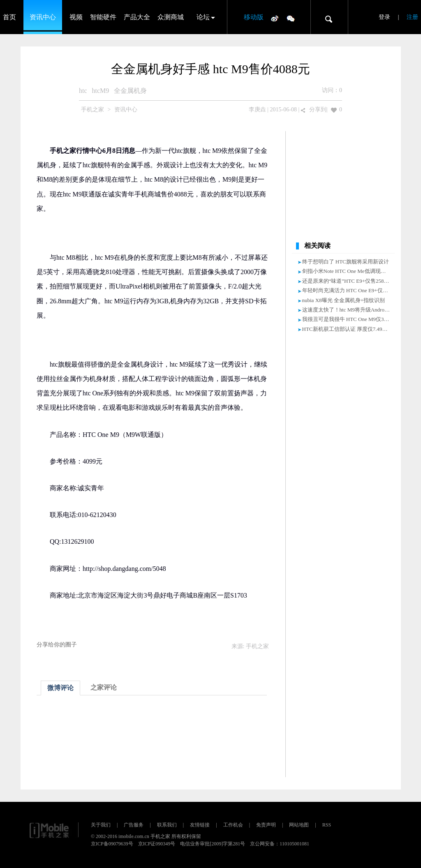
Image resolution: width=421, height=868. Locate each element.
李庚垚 (257, 110)
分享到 (318, 110)
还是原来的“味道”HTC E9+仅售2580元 (347, 281)
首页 (9, 17)
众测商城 (171, 17)
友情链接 (200, 825)
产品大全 (137, 17)
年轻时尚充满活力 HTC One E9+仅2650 (348, 290)
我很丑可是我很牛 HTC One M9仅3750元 (350, 319)
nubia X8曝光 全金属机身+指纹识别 (344, 300)
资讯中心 (43, 17)
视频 (76, 17)
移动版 (254, 17)
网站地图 (299, 825)
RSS (327, 825)
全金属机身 (130, 91)
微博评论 (60, 688)
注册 (412, 17)
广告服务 (134, 825)
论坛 (203, 17)
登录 (384, 17)
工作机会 (233, 825)
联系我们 (167, 825)
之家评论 (104, 687)
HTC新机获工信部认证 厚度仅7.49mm (346, 329)
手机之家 (93, 110)
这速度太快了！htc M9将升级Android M (348, 310)
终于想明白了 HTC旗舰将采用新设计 (346, 262)
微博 (275, 18)
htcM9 (101, 91)
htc (83, 91)
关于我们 (101, 825)
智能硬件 (103, 17)
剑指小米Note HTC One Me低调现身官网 (349, 271)
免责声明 (266, 825)
